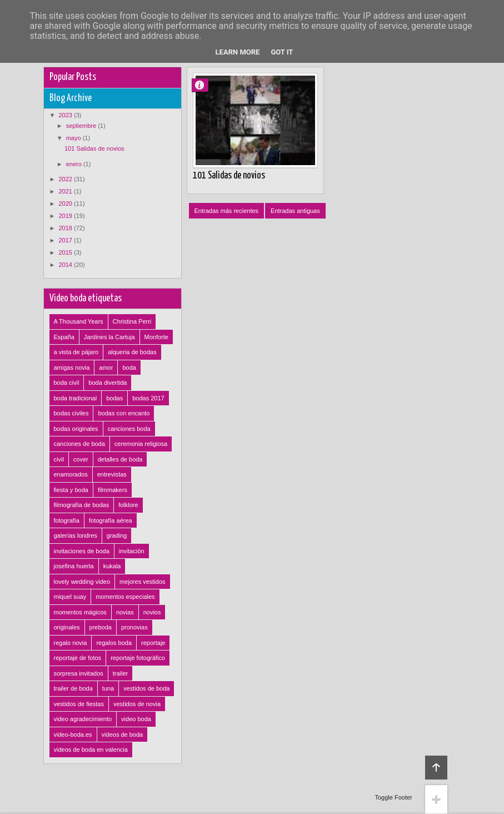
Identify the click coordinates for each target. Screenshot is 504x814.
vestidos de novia (137, 704)
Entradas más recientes (227, 211)
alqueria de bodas (132, 352)
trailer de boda (73, 688)
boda (129, 368)
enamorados (71, 474)
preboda (101, 627)
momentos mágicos (80, 612)
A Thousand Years (79, 321)
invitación (132, 551)
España (64, 337)
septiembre (82, 126)
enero (75, 164)
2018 (67, 228)
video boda (136, 719)
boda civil (67, 383)
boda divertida (108, 383)
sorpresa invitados (79, 673)
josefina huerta (74, 566)
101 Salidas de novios (229, 176)
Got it (282, 52)
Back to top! (436, 768)
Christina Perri (132, 321)
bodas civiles (71, 413)
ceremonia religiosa (141, 444)
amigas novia (72, 368)
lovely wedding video (82, 582)
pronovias (134, 627)
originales (67, 627)
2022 (67, 179)
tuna (108, 688)
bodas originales (76, 429)
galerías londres (76, 535)
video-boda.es (73, 734)
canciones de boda (79, 444)
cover (81, 459)
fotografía (67, 520)
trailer (121, 673)
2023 (67, 115)
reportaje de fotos (78, 658)
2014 (67, 265)
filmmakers (113, 490)
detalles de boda (120, 459)
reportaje (153, 643)
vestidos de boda (146, 688)
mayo (74, 138)
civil (59, 459)
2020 (67, 203)
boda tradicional (76, 398)
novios (152, 612)
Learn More (238, 52)
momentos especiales (125, 597)
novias (125, 612)
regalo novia (71, 643)
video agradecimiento (83, 719)
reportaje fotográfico (138, 658)
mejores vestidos (143, 582)
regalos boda (114, 643)
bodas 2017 (148, 398)
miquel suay (70, 597)
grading (117, 535)
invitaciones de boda (82, 551)
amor (106, 368)
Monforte (156, 337)
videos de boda (123, 734)
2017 (67, 240)
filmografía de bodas (82, 505)
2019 (67, 216)
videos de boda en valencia (91, 750)
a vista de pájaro (76, 352)
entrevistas (112, 474)
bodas (114, 398)
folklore (128, 505)
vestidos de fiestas (79, 704)
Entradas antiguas (295, 211)
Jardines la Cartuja (109, 337)
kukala (112, 566)
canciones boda (129, 429)
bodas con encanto (124, 413)
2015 (67, 252)
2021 (67, 191)
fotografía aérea (111, 520)
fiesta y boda (71, 490)
